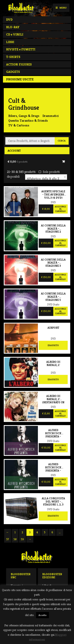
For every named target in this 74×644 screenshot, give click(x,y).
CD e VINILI (15, 34)
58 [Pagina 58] (15, 539)
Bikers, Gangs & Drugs (24, 116)
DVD (9, 20)
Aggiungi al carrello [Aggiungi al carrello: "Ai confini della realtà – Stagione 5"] (60, 311)
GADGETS (13, 72)
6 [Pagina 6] (52, 532)
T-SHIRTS (13, 57)
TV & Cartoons (19, 125)
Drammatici (51, 116)
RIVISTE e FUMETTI (21, 49)
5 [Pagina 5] (45, 532)
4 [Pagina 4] (37, 532)
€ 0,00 (17, 162)
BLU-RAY (13, 27)
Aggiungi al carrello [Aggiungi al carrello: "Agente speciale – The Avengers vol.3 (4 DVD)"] (60, 209)
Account (14, 151)
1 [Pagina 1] (15, 532)
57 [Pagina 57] (8, 539)
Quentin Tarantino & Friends (28, 121)
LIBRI (10, 42)
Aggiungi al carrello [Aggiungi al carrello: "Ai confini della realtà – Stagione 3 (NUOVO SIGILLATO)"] (60, 277)
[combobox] (46, 177)
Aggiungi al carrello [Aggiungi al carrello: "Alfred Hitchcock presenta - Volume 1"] (60, 448)
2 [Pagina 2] (22, 532)
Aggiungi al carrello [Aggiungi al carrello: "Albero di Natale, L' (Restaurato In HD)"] (60, 413)
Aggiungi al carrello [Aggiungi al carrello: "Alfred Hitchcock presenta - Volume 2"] (60, 482)
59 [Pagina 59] (22, 539)
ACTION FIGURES (19, 64)
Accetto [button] (43, 615)
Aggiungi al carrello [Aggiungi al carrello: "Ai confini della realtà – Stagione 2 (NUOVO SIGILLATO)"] (60, 243)
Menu (61, 8)
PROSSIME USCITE (20, 79)
